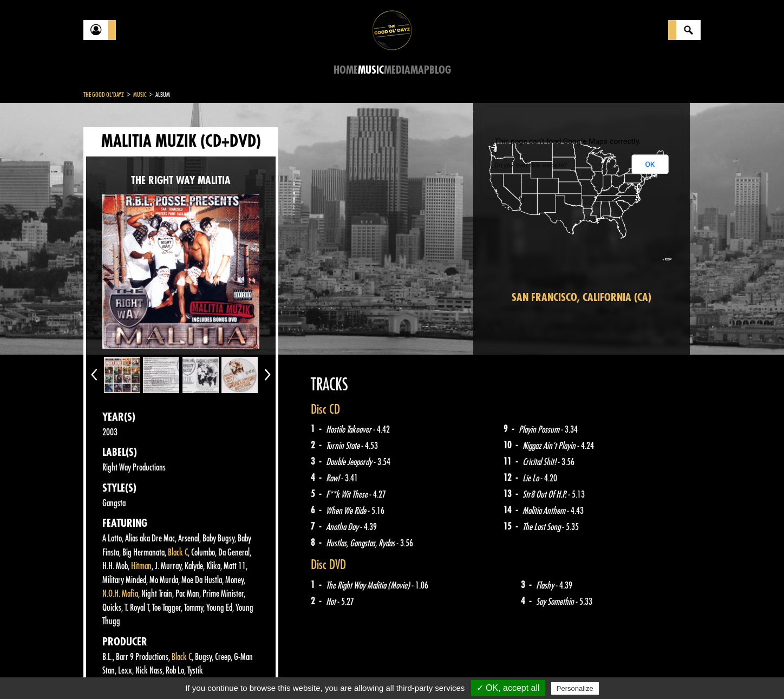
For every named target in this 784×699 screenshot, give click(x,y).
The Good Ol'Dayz (104, 95)
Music (371, 70)
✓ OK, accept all (508, 688)
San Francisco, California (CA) (582, 298)
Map (420, 70)
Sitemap (262, 672)
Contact (110, 671)
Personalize (575, 688)
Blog (440, 70)
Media (397, 70)
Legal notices (168, 672)
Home (346, 70)
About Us (219, 672)
